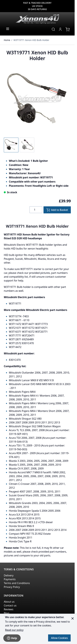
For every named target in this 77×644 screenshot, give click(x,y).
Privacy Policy (12, 587)
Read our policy (14, 630)
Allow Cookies (59, 638)
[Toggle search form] (53, 29)
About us (9, 602)
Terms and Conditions (17, 583)
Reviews (9, 609)
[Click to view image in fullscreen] (37, 100)
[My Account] (60, 29)
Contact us (10, 605)
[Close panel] (73, 618)
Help (12, 638)
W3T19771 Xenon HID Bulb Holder (31, 40)
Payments (10, 579)
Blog (7, 613)
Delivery (9, 575)
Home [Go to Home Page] (7, 40)
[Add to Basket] (57, 210)
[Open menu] (8, 29)
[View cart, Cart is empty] (68, 29)
